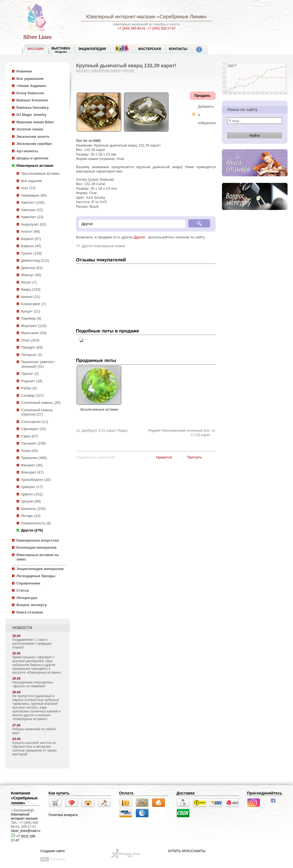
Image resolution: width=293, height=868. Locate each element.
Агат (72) (28, 188)
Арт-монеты (27, 151)
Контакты (178, 49)
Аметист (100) (33, 202)
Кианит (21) (31, 297)
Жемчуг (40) (31, 275)
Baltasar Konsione (32, 100)
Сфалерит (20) (33, 429)
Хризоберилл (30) (36, 480)
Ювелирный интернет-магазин (121, 17)
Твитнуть (194, 457)
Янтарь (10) (31, 516)
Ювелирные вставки (35, 166)
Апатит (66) (31, 231)
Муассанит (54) (34, 333)
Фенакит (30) (32, 465)
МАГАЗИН (36, 49)
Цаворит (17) (32, 487)
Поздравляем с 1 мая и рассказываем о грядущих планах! (32, 644)
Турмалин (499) (34, 458)
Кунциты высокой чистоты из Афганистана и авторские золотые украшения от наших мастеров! (35, 749)
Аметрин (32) (32, 210)
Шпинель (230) (33, 509)
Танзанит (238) (33, 443)
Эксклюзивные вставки (40, 173)
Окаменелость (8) (36, 523)
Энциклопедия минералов (40, 569)
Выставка (61, 50)
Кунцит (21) (31, 311)
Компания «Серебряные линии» (24, 798)
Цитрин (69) (31, 501)
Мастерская (150, 49)
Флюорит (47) (32, 472)
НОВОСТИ (22, 628)
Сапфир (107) (33, 395)
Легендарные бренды (36, 576)
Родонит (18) (32, 381)
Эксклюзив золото (33, 137)
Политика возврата (63, 815)
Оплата (126, 793)
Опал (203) (30, 340)
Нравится (164, 457)
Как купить (59, 793)
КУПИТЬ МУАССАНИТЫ (187, 851)
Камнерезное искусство (38, 540)
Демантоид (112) (35, 260)
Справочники (28, 583)
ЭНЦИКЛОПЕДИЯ (92, 49)
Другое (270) (32, 530)
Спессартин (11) (35, 422)
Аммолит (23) (32, 217)
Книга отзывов (30, 612)
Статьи (23, 590)
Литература (27, 598)
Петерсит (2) (32, 355)
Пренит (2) (30, 374)
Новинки (24, 71)
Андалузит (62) (34, 224)
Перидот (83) (32, 347)
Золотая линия (30, 129)
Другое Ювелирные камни (103, 246)
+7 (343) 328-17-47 (161, 28)
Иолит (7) (29, 282)
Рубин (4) (29, 388)
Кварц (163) (31, 289)
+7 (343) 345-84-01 (132, 28)
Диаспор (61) (32, 268)
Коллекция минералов (36, 547)
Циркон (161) (32, 494)
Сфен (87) (30, 436)
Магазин (82, 71)
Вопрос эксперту (32, 605)
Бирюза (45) (31, 246)
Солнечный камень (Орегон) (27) (37, 412)
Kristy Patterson (30, 93)
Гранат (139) (31, 253)
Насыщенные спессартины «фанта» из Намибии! (33, 684)
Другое (129, 71)
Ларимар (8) (31, 318)
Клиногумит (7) (33, 304)
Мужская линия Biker (35, 122)
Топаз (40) (30, 451)
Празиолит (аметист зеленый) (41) (38, 364)
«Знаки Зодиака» (32, 86)
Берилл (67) (31, 239)
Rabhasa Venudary (33, 108)
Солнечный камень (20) (41, 403)
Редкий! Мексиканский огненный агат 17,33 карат (179, 433)
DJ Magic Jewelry (31, 115)
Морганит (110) (34, 326)
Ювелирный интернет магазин (24, 816)
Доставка (186, 793)
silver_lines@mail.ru (26, 831)
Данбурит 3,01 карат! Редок (104, 430)
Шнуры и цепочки (32, 158)
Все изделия (31, 181)
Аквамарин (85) (34, 195)
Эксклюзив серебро (34, 144)
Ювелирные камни (106, 71)
